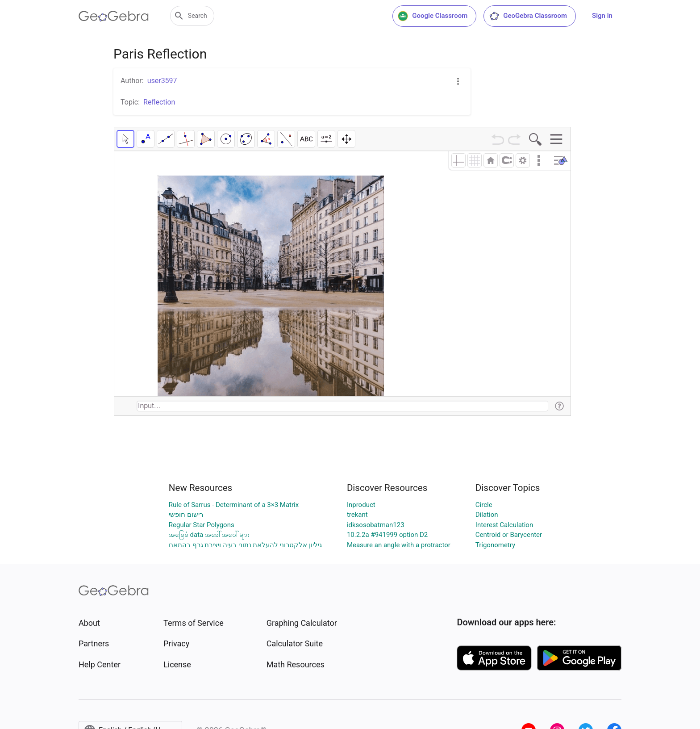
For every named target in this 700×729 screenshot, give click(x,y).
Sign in (602, 16)
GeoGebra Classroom (528, 16)
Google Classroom (433, 16)
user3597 (162, 81)
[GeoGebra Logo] (114, 16)
